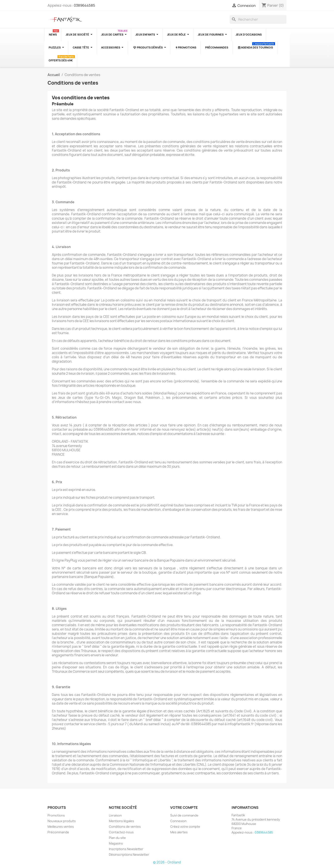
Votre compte (184, 807)
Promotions (56, 815)
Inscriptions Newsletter (126, 849)
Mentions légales (121, 821)
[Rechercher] (258, 19)
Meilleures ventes (61, 827)
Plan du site (117, 838)
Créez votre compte (185, 827)
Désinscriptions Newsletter (129, 855)
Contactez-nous (121, 832)
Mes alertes (179, 832)
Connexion (178, 821)
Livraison (115, 815)
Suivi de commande (184, 815)
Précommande (58, 832)
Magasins (116, 843)
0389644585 (84, 5)
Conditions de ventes (125, 827)
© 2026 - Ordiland (167, 862)
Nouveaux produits (62, 821)
